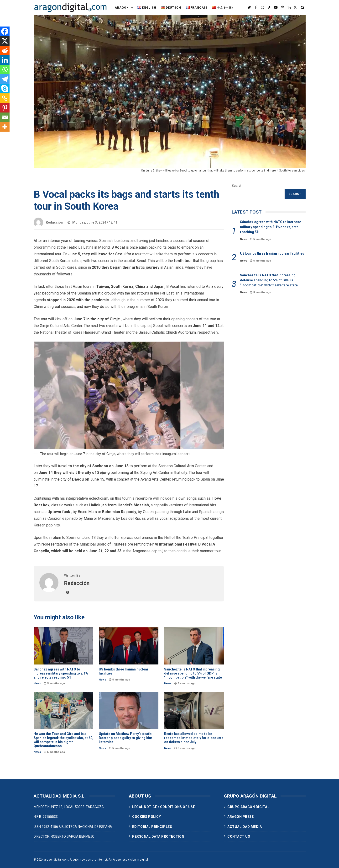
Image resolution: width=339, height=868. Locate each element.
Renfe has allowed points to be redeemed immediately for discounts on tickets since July (194, 710)
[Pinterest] (5, 108)
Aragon (122, 8)
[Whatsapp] (5, 70)
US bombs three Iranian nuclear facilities (129, 646)
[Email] (5, 117)
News (37, 683)
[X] (5, 41)
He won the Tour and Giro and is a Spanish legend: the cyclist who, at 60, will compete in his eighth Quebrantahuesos (63, 710)
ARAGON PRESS (241, 817)
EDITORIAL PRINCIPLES (152, 827)
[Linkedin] (5, 60)
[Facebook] (5, 31)
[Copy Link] (5, 98)
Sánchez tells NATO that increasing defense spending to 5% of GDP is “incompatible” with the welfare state (194, 646)
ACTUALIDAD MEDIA (245, 827)
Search (237, 186)
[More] (5, 127)
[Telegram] (5, 79)
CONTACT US (239, 836)
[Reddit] (5, 50)
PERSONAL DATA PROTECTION (158, 836)
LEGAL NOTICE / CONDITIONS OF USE (164, 807)
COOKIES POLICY (146, 817)
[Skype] (5, 89)
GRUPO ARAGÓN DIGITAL (248, 807)
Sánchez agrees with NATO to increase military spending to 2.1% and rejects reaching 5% (63, 646)
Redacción (48, 222)
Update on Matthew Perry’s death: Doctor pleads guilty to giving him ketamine (129, 710)
